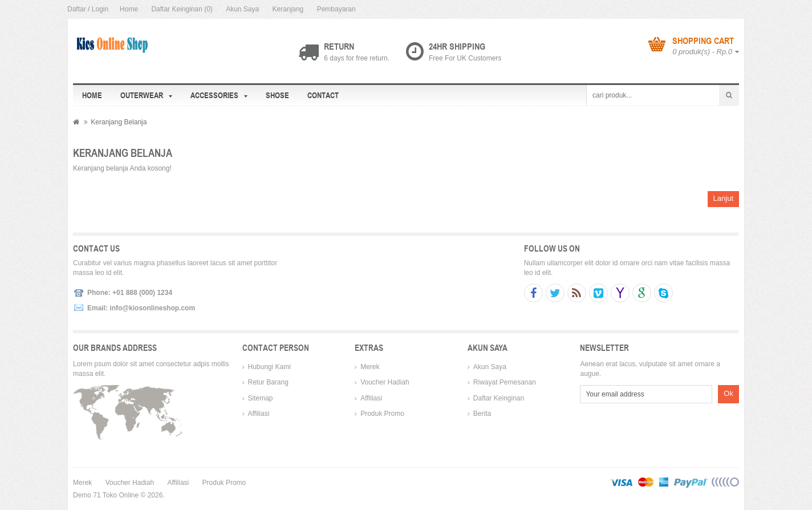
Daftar (77, 9)
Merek (370, 367)
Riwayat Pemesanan (505, 382)
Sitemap (261, 398)
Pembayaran (336, 9)
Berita (482, 414)
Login (100, 9)
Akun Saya (242, 9)
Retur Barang (268, 382)
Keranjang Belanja (119, 122)
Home (129, 9)
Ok (728, 393)
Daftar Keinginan (499, 398)
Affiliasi (259, 414)
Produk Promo (382, 414)
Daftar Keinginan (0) (182, 9)
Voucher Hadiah (385, 382)
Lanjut (723, 198)
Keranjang (288, 9)
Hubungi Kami (269, 367)
